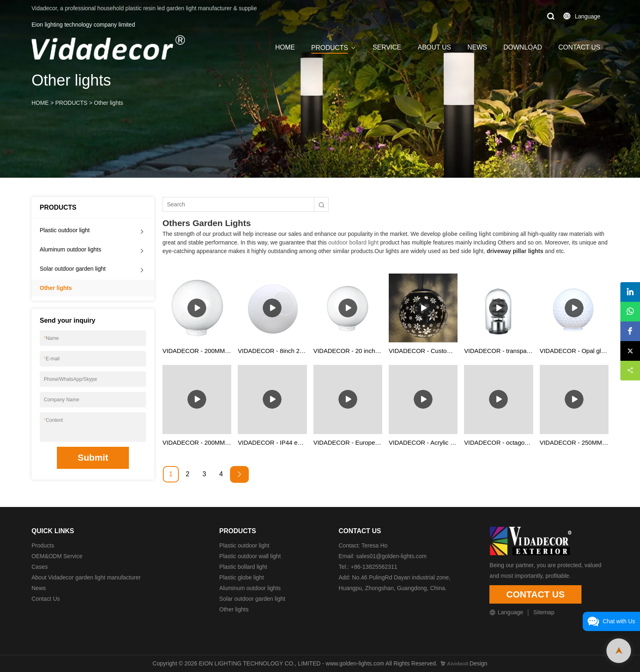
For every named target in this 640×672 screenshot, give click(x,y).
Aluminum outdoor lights (70, 249)
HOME (285, 47)
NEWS (477, 47)
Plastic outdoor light (65, 230)
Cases (40, 567)
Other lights (109, 103)
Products (43, 545)
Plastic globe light (242, 577)
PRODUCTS (330, 48)
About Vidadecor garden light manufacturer (86, 577)
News (39, 588)
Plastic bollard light (243, 567)
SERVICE (387, 47)
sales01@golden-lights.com (391, 556)
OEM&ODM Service (57, 556)
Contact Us (46, 599)
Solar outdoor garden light (73, 269)
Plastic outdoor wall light (250, 556)
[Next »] (239, 474)
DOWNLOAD (523, 47)
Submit (93, 458)
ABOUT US (435, 47)
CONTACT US (579, 47)
